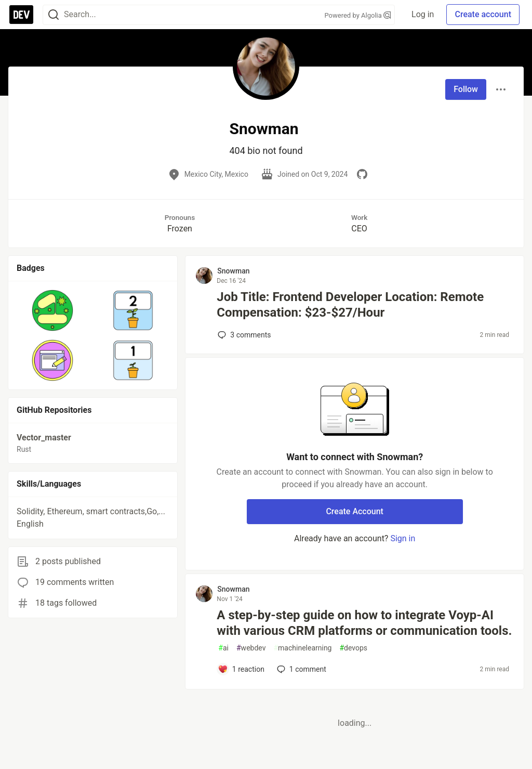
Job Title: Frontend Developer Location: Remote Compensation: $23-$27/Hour (350, 305)
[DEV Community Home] (21, 15)
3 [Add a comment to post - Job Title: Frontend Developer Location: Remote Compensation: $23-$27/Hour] (243, 335)
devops (353, 648)
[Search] (54, 15)
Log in (423, 14)
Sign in (403, 538)
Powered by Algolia (358, 15)
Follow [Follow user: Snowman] (466, 89)
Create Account (355, 511)
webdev (251, 648)
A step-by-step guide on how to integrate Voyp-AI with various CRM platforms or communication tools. (364, 623)
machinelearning (302, 648)
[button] (53, 310)
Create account (483, 14)
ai (223, 648)
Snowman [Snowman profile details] (233, 271)
